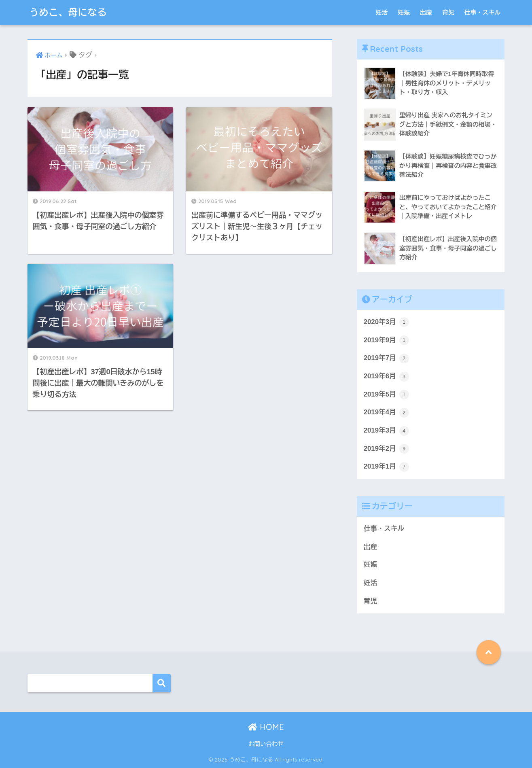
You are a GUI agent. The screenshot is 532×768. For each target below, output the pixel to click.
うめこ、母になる (68, 12)
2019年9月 (386, 340)
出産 (426, 12)
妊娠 (404, 12)
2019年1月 (386, 467)
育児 (448, 12)
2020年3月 (386, 322)
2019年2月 (386, 449)
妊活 (382, 12)
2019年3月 (386, 431)
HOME (266, 727)
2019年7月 (386, 359)
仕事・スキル (483, 12)
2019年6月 (386, 377)
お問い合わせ (266, 744)
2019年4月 (386, 413)
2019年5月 (386, 395)
